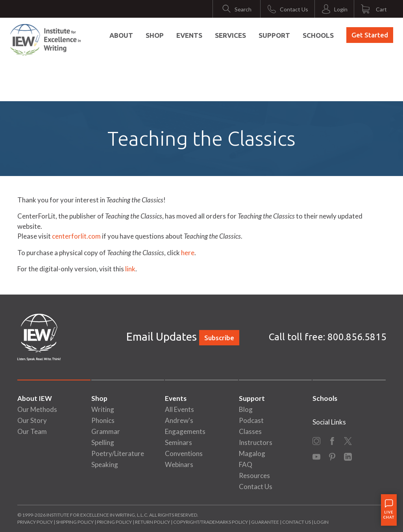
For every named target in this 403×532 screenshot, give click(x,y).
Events (189, 35)
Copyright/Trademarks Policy (211, 522)
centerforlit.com (77, 236)
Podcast (251, 420)
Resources (254, 475)
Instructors (256, 442)
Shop (155, 35)
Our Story (32, 420)
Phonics (103, 420)
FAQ (246, 464)
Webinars (179, 464)
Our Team (32, 431)
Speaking (105, 464)
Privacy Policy (35, 522)
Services (230, 35)
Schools (318, 35)
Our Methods (37, 409)
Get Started (370, 35)
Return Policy (153, 522)
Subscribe (219, 338)
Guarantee (265, 522)
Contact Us (256, 487)
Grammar (106, 431)
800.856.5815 (357, 337)
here (188, 253)
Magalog (252, 453)
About (121, 35)
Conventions (184, 453)
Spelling (103, 442)
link (130, 269)
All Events (179, 409)
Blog (246, 409)
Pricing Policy (114, 522)
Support (274, 35)
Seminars (178, 442)
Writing (103, 409)
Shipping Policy (75, 522)
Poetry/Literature (118, 453)
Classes (250, 431)
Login (321, 522)
